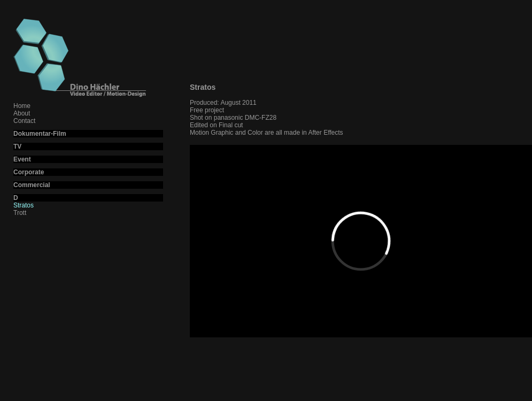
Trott (20, 213)
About (22, 113)
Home (22, 106)
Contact (24, 121)
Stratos (24, 205)
